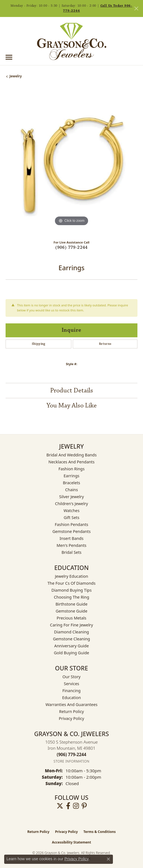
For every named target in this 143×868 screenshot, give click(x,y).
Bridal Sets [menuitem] (72, 552)
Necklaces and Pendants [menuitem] (71, 462)
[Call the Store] (72, 754)
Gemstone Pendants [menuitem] (71, 531)
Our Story (71, 677)
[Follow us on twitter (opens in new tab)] (60, 806)
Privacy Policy (71, 718)
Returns (105, 344)
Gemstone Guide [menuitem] (72, 611)
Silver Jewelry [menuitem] (71, 497)
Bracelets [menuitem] (71, 483)
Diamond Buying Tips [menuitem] (71, 590)
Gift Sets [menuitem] (71, 517)
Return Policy (71, 711)
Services (71, 684)
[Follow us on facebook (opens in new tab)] (68, 806)
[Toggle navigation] (9, 57)
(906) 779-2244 (71, 248)
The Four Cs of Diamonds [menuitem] (71, 583)
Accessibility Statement (71, 842)
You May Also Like (72, 405)
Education (71, 698)
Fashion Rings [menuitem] (72, 469)
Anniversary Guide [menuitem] (71, 646)
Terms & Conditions (100, 832)
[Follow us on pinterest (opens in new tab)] (84, 806)
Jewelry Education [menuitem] (71, 576)
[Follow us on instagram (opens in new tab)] (76, 806)
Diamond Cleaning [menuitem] (71, 632)
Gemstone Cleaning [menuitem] (71, 639)
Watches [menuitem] (71, 511)
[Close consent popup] (108, 859)
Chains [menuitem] (72, 490)
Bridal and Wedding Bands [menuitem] (71, 455)
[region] (71, 162)
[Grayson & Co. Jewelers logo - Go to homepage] (72, 41)
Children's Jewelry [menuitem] (71, 504)
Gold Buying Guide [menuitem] (71, 653)
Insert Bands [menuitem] (72, 538)
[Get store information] (71, 761)
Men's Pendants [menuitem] (71, 545)
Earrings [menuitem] (71, 476)
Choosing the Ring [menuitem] (71, 597)
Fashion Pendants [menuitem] (71, 524)
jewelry (16, 76)
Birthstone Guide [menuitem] (71, 604)
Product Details (72, 390)
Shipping (39, 344)
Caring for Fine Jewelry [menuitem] (71, 625)
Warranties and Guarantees (71, 705)
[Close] (136, 8)
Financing (71, 691)
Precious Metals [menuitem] (71, 618)
